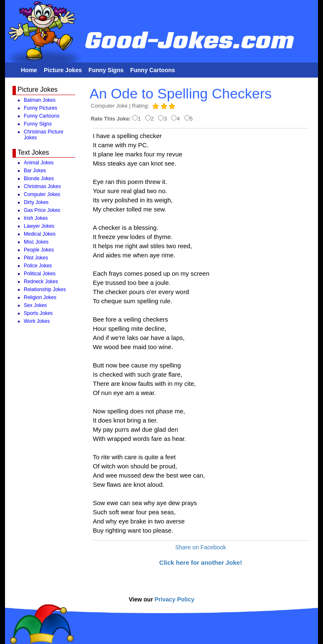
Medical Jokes (40, 234)
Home (29, 70)
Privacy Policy (175, 599)
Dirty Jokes (36, 202)
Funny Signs (106, 70)
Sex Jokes (35, 305)
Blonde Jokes (39, 179)
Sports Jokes (38, 313)
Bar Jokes (35, 171)
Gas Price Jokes (42, 210)
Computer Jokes (42, 194)
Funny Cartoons (153, 70)
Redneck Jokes (41, 282)
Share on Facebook (201, 547)
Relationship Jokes (45, 289)
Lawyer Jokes (39, 226)
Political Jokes (40, 274)
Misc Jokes (36, 242)
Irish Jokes (36, 218)
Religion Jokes (40, 297)
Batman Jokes (40, 100)
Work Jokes (37, 321)
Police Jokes (38, 266)
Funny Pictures (40, 108)
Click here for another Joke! (201, 562)
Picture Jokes (63, 70)
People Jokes (39, 250)
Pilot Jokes (36, 258)
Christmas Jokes (42, 186)
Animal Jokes (39, 163)
